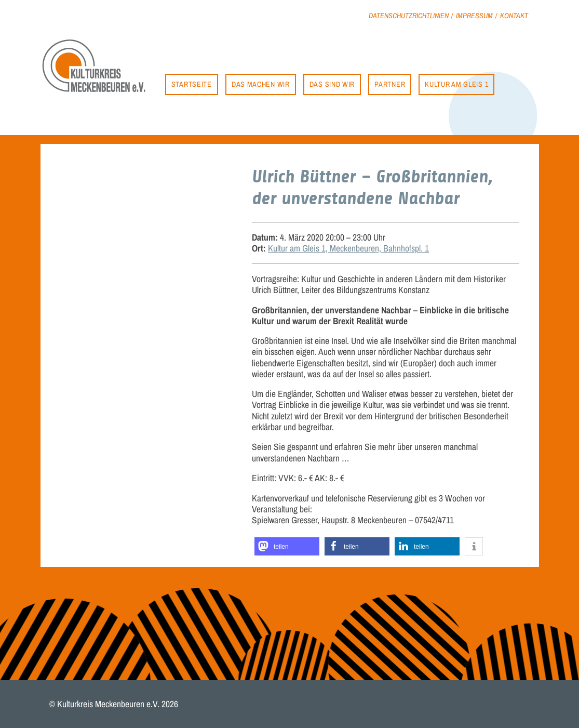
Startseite (192, 84)
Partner (390, 84)
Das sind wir (332, 84)
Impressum (474, 15)
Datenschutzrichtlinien (409, 15)
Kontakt (514, 15)
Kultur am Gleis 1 (456, 84)
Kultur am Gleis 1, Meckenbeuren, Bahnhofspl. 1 (348, 248)
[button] (287, 546)
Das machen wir (261, 84)
